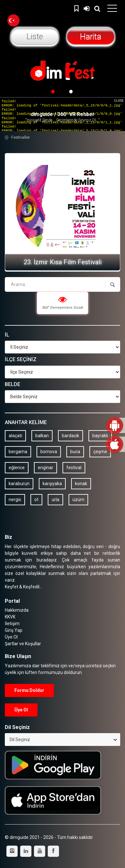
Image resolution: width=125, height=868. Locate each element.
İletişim (12, 624)
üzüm (78, 500)
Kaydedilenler (77, 8)
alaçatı (15, 436)
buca (75, 452)
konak (81, 484)
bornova (49, 452)
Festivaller (21, 137)
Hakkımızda (17, 610)
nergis (15, 500)
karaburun (19, 484)
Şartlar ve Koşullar (23, 644)
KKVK (10, 617)
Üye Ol (11, 637)
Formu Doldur (29, 690)
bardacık (71, 436)
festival (74, 468)
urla (55, 500)
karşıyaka (52, 484)
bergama (18, 452)
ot (36, 500)
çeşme (100, 452)
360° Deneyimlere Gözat (63, 302)
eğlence (17, 468)
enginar (46, 468)
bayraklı (100, 436)
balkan (42, 436)
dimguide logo (35, 10)
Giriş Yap (87, 8)
